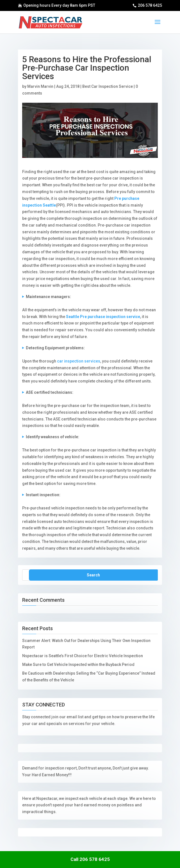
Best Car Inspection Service (108, 86)
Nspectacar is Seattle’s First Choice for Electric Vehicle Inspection (83, 656)
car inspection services (79, 361)
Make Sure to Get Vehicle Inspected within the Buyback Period (78, 665)
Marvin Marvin (40, 86)
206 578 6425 (150, 5)
